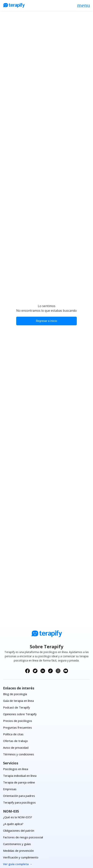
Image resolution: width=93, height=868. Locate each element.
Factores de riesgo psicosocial (23, 837)
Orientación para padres (19, 796)
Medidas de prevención (18, 851)
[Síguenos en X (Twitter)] (35, 671)
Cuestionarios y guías (17, 844)
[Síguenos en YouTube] (66, 671)
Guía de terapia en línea (18, 701)
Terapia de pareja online (19, 782)
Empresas (10, 789)
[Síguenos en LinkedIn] (43, 671)
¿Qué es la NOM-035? (18, 817)
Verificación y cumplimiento (21, 857)
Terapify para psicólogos (19, 802)
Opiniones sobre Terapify (20, 714)
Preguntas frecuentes (17, 727)
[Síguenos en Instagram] (58, 671)
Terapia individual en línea (20, 776)
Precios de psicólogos (18, 721)
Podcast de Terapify (17, 707)
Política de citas (13, 734)
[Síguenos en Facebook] (27, 671)
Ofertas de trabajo (15, 741)
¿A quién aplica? (13, 824)
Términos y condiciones (19, 754)
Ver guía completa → (18, 864)
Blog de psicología (15, 694)
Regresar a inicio (46, 321)
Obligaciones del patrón (19, 831)
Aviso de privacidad (16, 748)
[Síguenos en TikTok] (50, 671)
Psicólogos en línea (16, 769)
